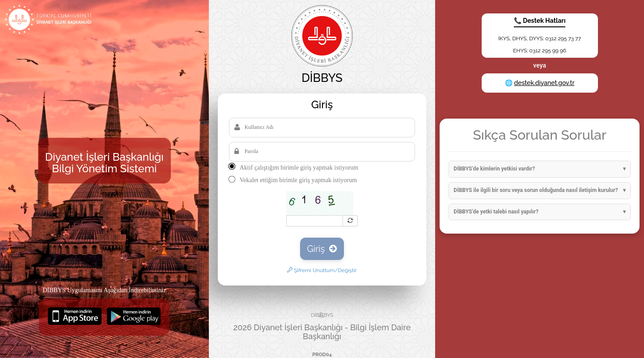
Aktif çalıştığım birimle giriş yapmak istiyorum (299, 168)
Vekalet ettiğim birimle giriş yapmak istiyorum (298, 180)
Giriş (322, 249)
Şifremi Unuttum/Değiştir (322, 270)
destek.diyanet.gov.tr (544, 83)
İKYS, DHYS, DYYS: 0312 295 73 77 (540, 38)
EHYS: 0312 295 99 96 (540, 51)
